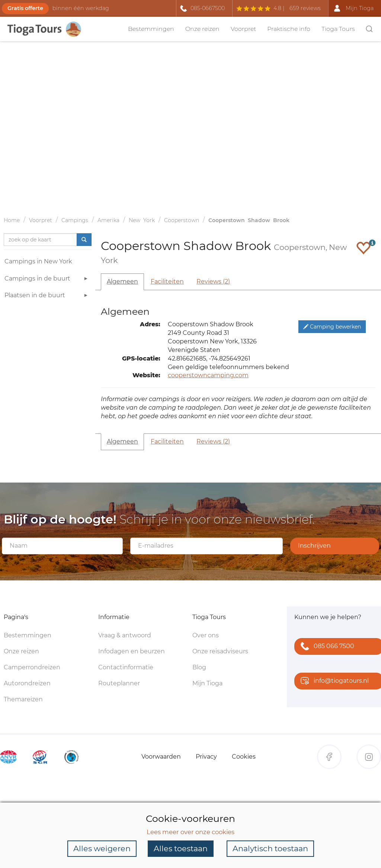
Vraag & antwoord (125, 635)
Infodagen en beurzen (132, 651)
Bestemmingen (151, 29)
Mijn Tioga (207, 683)
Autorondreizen (27, 683)
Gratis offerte (25, 8)
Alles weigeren (102, 848)
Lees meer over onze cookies (190, 832)
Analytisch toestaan (270, 848)
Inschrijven (314, 546)
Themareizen (23, 699)
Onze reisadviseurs (220, 651)
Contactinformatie (126, 667)
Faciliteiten (167, 281)
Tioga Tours (338, 29)
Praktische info (289, 29)
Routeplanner (119, 683)
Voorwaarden (161, 757)
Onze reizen (202, 29)
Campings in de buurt (47, 280)
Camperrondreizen (32, 667)
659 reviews (305, 8)
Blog (199, 667)
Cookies (244, 757)
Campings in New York (38, 261)
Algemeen (122, 281)
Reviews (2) (213, 281)
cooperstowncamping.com (208, 375)
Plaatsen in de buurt (47, 296)
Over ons (206, 635)
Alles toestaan (181, 848)
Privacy (206, 757)
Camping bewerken (332, 327)
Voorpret (243, 29)
